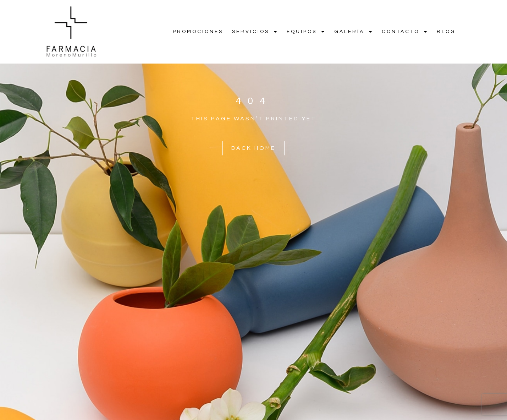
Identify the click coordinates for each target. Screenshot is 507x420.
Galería (354, 32)
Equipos (306, 32)
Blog (446, 32)
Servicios (255, 32)
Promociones (198, 32)
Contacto (405, 32)
